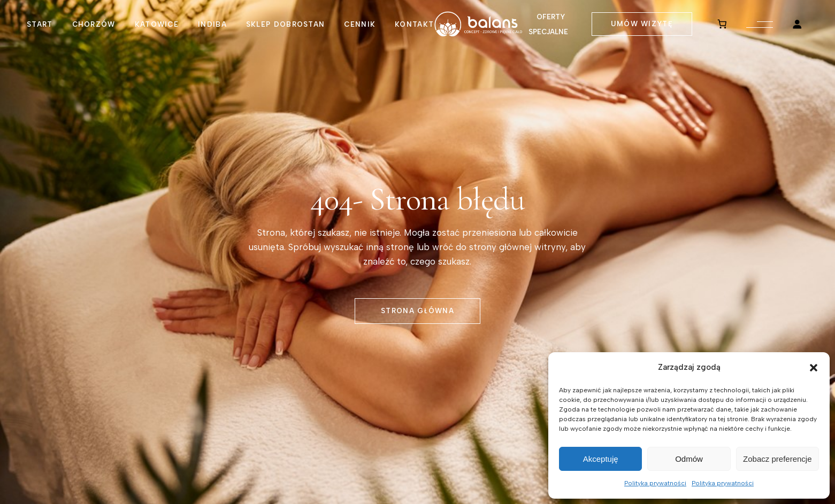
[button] (814, 368)
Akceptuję (601, 459)
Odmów (689, 459)
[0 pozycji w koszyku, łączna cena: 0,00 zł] (722, 24)
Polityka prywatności (655, 483)
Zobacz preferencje (777, 459)
